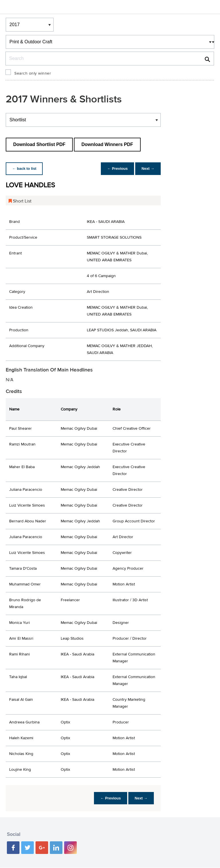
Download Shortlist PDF (39, 144)
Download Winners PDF (107, 144)
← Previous (116, 169)
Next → (147, 169)
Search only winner (33, 73)
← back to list (25, 169)
